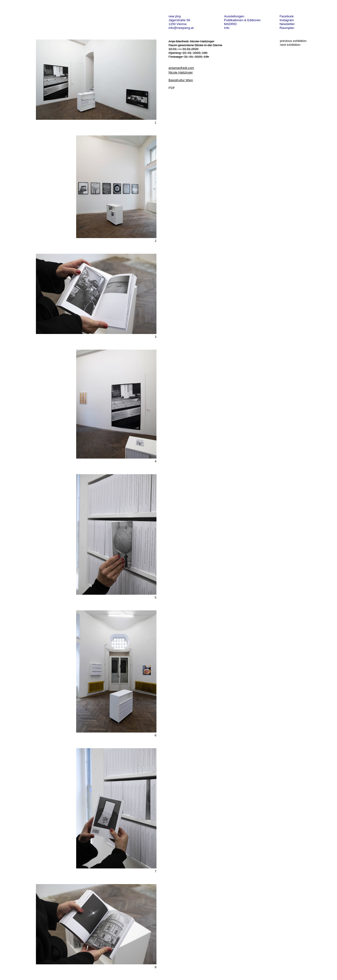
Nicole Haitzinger (181, 72)
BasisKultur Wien (181, 80)
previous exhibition (293, 41)
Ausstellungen (234, 16)
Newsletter (287, 24)
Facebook (287, 16)
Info (227, 28)
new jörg (175, 16)
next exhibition (290, 45)
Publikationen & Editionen (242, 20)
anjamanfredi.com (181, 68)
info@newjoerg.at (181, 28)
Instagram (287, 20)
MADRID (230, 24)
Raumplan (287, 28)
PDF (172, 88)
